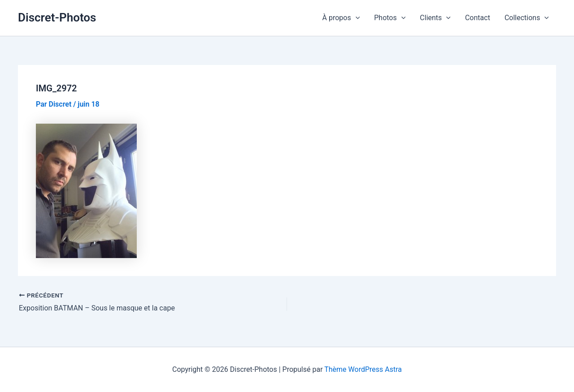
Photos (390, 18)
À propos (341, 18)
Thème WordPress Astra (363, 369)
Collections (527, 18)
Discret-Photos (57, 17)
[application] (356, 18)
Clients (435, 18)
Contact (478, 18)
